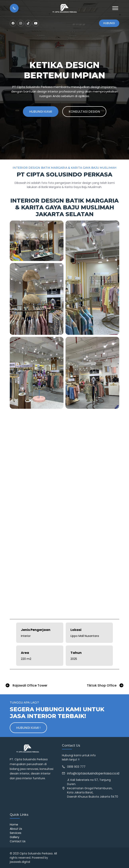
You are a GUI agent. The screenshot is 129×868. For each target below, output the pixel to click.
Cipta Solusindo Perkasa (36, 853)
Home (14, 825)
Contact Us (18, 841)
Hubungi (109, 23)
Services (16, 833)
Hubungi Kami (41, 112)
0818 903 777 (76, 767)
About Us (16, 829)
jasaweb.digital (20, 862)
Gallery (15, 837)
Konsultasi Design (84, 112)
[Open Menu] (115, 8)
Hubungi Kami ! (28, 728)
